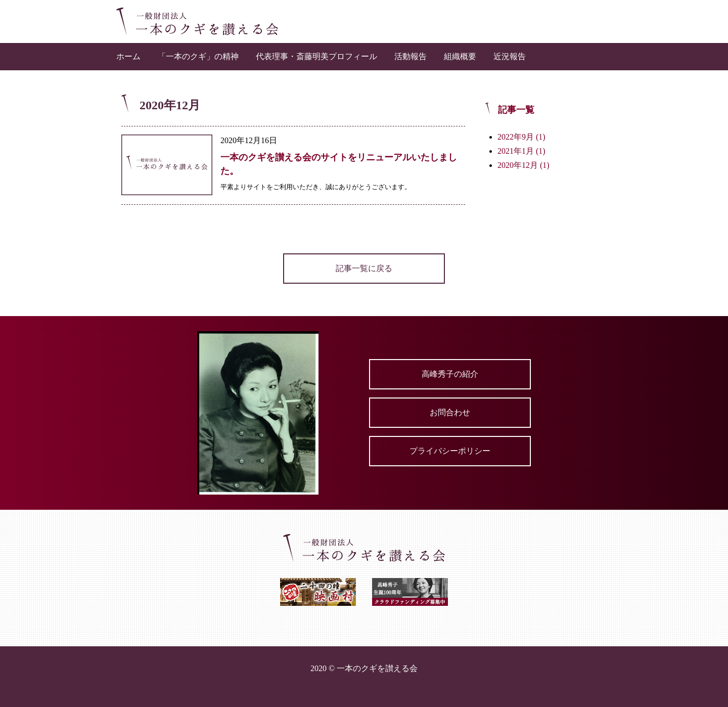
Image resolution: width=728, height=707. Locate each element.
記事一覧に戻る (364, 268)
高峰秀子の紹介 (450, 374)
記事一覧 (516, 110)
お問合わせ (450, 412)
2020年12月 (524, 165)
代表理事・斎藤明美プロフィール (316, 56)
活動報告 (411, 56)
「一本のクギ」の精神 (198, 56)
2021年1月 (521, 151)
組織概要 (460, 56)
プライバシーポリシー (450, 451)
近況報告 (510, 56)
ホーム (128, 56)
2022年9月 (521, 137)
